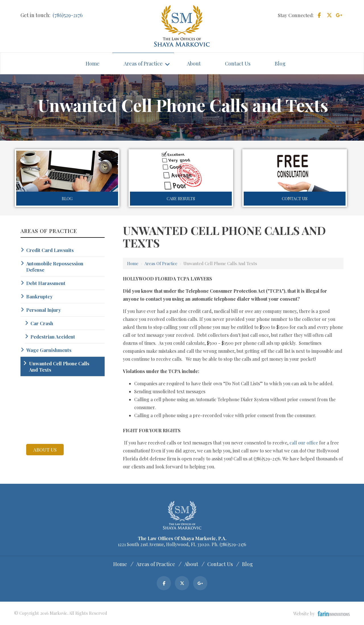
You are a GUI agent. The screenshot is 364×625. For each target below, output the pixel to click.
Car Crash (42, 323)
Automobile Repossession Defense (55, 267)
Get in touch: (35, 15)
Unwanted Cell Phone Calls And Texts (59, 366)
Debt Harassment (46, 283)
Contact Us (295, 199)
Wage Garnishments (49, 350)
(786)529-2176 (68, 15)
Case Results (181, 199)
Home (133, 263)
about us (45, 450)
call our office (304, 443)
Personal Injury (44, 310)
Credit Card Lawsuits (50, 250)
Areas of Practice (161, 263)
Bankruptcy (39, 296)
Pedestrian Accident (53, 337)
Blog (67, 199)
